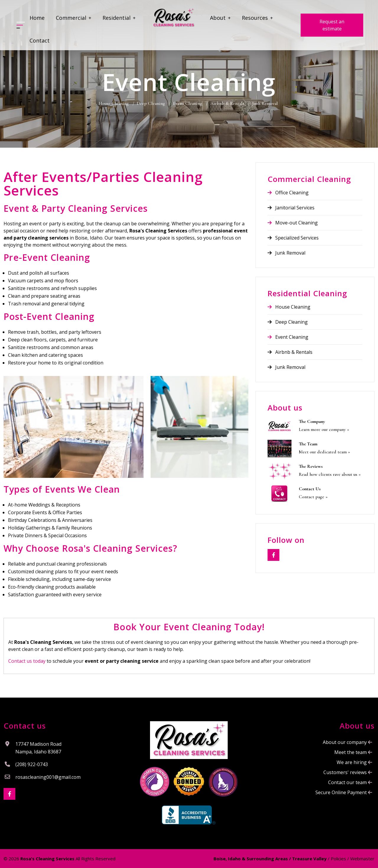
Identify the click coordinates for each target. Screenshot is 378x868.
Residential (119, 18)
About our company (347, 742)
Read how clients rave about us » (330, 474)
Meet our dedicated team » (324, 452)
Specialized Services (293, 238)
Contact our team (350, 782)
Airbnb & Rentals (290, 352)
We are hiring (354, 762)
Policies (338, 859)
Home (37, 18)
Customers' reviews (348, 772)
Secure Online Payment (344, 792)
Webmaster (362, 859)
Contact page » (313, 497)
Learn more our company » (324, 429)
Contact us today (27, 661)
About (220, 18)
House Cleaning (289, 307)
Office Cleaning (288, 193)
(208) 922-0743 (32, 764)
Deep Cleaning (288, 322)
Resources (257, 18)
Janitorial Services (291, 208)
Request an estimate (332, 25)
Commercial (74, 18)
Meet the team (353, 752)
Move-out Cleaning (293, 223)
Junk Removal (286, 253)
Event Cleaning (288, 337)
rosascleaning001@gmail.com (48, 777)
